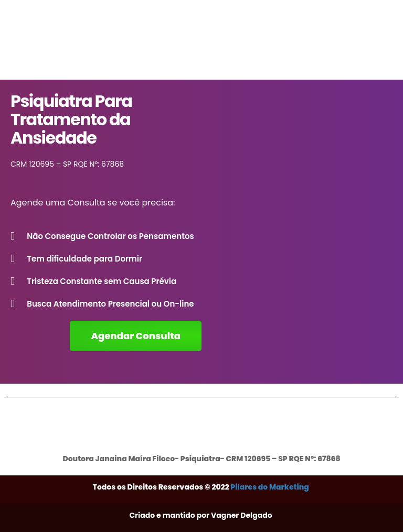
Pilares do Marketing (270, 487)
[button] (136, 336)
